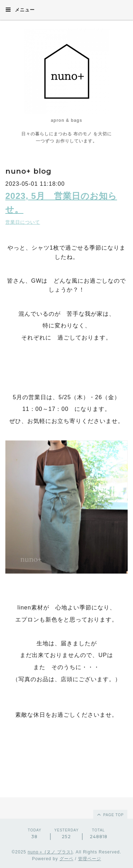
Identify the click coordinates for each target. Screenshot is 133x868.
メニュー (20, 10)
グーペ (66, 859)
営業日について (23, 222)
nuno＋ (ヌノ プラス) (50, 852)
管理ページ (90, 859)
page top (110, 814)
